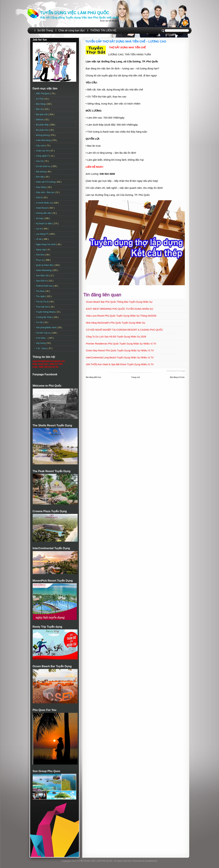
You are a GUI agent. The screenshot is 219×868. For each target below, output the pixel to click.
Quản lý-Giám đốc (45, 265)
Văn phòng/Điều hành (47, 328)
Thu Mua (41, 291)
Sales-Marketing (44, 270)
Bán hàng (41, 104)
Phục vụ (40, 260)
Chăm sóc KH (43, 151)
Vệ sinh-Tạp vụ (44, 333)
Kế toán (40, 218)
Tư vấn (40, 322)
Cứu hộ (40, 161)
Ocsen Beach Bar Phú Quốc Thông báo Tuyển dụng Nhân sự (119, 302)
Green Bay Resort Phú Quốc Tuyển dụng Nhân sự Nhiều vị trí (120, 350)
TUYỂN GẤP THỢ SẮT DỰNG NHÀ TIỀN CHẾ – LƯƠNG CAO (126, 42)
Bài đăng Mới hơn (94, 377)
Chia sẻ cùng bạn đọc (72, 30)
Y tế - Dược (42, 348)
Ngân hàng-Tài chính (46, 244)
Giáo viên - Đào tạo (45, 192)
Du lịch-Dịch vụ (44, 166)
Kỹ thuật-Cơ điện (44, 224)
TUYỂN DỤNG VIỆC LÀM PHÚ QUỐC (75, 13)
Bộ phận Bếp (43, 125)
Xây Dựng (41, 343)
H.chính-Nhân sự (44, 203)
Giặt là (39, 198)
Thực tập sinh (43, 307)
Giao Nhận (41, 187)
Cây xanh (41, 146)
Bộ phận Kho (43, 130)
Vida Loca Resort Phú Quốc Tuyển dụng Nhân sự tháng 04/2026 (121, 316)
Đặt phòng (41, 172)
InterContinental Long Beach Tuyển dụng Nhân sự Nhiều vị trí (120, 358)
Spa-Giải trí (42, 281)
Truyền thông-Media (46, 312)
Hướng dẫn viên (44, 213)
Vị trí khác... (42, 338)
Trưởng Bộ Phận (44, 317)
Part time (41, 255)
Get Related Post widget (176, 371)
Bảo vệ (40, 109)
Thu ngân (41, 296)
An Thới (40, 99)
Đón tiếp (40, 177)
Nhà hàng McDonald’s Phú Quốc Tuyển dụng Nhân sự (116, 323)
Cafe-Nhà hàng (44, 140)
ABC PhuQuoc (43, 94)
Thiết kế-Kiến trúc (45, 286)
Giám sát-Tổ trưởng (46, 182)
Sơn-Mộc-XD (43, 276)
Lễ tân (39, 239)
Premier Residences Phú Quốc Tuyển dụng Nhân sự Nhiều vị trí (121, 344)
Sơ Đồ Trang (45, 30)
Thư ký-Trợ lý (43, 302)
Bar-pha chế (42, 114)
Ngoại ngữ (41, 250)
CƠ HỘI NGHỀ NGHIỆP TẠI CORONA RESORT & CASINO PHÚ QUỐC (125, 330)
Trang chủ (136, 377)
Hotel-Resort (42, 208)
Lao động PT (42, 234)
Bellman (40, 120)
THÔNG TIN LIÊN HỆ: (104, 30)
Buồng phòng (43, 135)
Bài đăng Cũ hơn (177, 377)
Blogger (115, 21)
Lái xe (39, 229)
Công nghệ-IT (43, 156)
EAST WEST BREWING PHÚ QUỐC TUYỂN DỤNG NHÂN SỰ (120, 309)
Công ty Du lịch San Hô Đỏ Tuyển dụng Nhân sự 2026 (116, 337)
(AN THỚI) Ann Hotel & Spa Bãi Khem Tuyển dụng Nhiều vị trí (120, 364)
